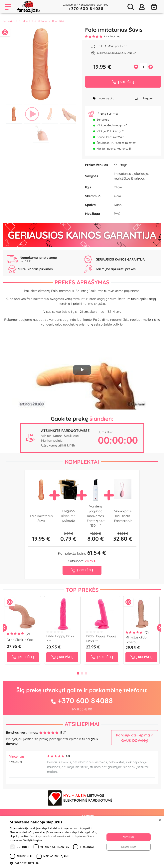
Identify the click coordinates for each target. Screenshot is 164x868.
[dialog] (82, 842)
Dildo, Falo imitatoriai (35, 21)
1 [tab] (14, 114)
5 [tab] (41, 133)
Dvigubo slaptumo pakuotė (68, 516)
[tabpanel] (41, 64)
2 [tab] (32, 114)
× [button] (160, 820)
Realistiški (58, 21)
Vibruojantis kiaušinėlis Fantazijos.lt (123, 516)
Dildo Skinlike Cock (21, 640)
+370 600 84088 (86, 8)
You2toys (121, 165)
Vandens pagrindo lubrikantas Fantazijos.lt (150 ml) (96, 516)
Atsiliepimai (82, 724)
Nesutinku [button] (129, 847)
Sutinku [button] (129, 837)
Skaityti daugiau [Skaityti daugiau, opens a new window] (33, 840)
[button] (56, 863)
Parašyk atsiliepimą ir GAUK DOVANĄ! (135, 738)
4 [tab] (68, 114)
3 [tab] (50, 114)
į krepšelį (23, 657)
